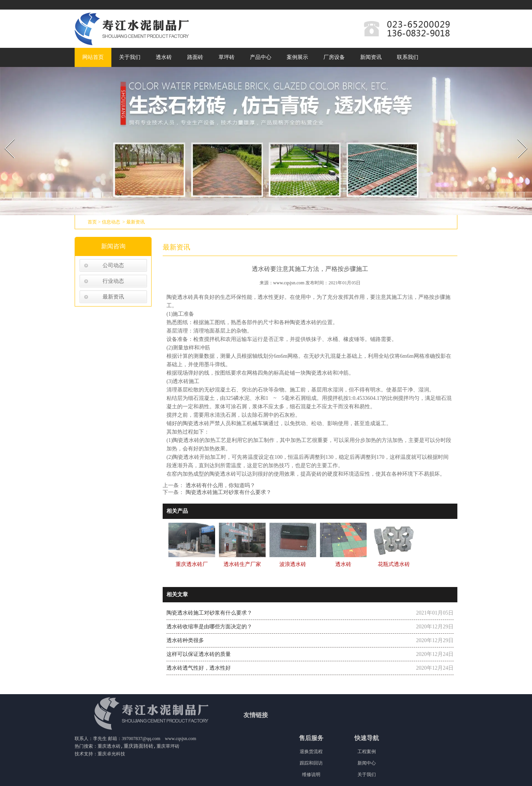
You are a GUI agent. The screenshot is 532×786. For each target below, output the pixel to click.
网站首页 (93, 57)
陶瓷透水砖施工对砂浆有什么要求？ (228, 492)
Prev (5, 136)
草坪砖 (227, 57)
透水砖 (164, 57)
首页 (92, 222)
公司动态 (113, 265)
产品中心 (261, 57)
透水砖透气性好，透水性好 (199, 668)
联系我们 (408, 57)
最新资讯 (113, 297)
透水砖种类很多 (185, 640)
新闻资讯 (371, 57)
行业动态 (113, 281)
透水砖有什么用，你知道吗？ (220, 485)
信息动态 (111, 222)
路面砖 (195, 57)
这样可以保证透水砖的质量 (199, 654)
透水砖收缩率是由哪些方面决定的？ (209, 627)
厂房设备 (334, 57)
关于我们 (130, 57)
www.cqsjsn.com (289, 283)
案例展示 (297, 57)
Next (518, 136)
